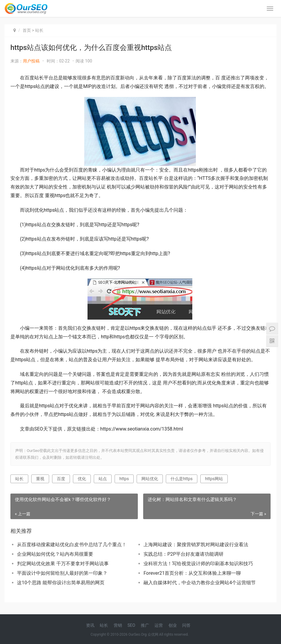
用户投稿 (31, 61)
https (124, 479)
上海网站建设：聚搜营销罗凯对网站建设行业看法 (196, 545)
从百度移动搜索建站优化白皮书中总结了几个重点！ (72, 545)
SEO (131, 625)
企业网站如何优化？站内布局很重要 (55, 554)
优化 (82, 479)
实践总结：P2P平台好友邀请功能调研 (184, 554)
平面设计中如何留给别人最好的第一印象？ (62, 573)
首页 (27, 30)
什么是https (182, 479)
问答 (186, 625)
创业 (173, 625)
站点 (103, 479)
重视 (40, 479)
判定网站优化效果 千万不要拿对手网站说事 (63, 564)
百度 (61, 479)
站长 (39, 30)
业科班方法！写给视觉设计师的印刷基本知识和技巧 (198, 564)
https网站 (214, 479)
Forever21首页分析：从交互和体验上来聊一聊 (192, 573)
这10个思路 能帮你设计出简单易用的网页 (61, 583)
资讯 (90, 625)
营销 (118, 625)
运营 (159, 625)
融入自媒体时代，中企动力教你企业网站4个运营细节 (200, 583)
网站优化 (150, 479)
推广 (145, 625)
